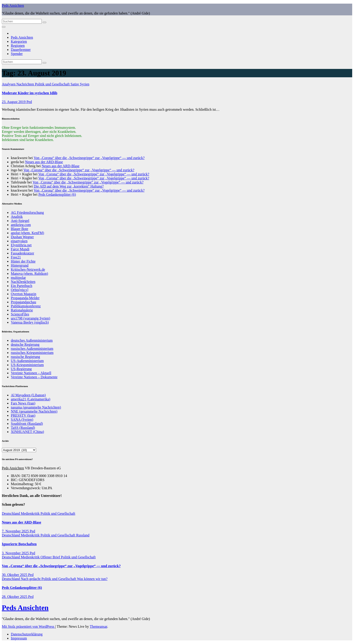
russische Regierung (25, 357)
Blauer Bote (20, 229)
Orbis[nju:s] (20, 290)
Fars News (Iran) (23, 403)
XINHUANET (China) (27, 432)
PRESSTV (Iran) (23, 415)
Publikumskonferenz (26, 306)
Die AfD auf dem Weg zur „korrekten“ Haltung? (69, 186)
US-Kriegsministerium (27, 365)
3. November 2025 (16, 553)
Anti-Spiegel (20, 221)
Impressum (19, 638)
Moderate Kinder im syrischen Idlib (30, 93)
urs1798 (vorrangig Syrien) (30, 318)
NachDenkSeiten (23, 282)
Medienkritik (31, 514)
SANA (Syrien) (22, 420)
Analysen (9, 84)
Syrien (85, 84)
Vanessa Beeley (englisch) (30, 322)
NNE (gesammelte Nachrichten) (34, 411)
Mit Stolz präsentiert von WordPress (28, 626)
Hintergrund (20, 265)
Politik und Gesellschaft (53, 84)
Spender (17, 54)
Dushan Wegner (22, 237)
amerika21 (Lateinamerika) (31, 399)
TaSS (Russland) (23, 428)
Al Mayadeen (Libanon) (28, 395)
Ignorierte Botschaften (19, 544)
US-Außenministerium (27, 361)
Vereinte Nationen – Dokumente (34, 377)
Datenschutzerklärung (27, 634)
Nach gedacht (31, 579)
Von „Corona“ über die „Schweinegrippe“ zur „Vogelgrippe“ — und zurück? (89, 158)
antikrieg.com (21, 225)
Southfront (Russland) (27, 424)
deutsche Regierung (25, 344)
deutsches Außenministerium (32, 340)
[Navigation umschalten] (4, 27)
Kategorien (19, 41)
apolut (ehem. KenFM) (27, 233)
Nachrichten (26, 84)
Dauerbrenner (21, 50)
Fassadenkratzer (22, 253)
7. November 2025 (16, 531)
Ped (29, 102)
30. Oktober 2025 (15, 575)
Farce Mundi (20, 249)
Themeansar (98, 626)
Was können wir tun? (92, 579)
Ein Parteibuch (22, 286)
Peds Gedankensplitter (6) (57, 194)
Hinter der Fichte (23, 261)
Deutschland (11, 514)
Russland (83, 535)
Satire (75, 84)
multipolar (18, 278)
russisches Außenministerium (32, 349)
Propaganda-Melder (25, 298)
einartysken (19, 241)
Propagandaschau (23, 302)
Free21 (16, 257)
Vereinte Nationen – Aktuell (31, 373)
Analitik (17, 217)
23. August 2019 (14, 102)
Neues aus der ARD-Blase (44, 162)
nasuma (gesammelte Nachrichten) (36, 407)
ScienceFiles (20, 314)
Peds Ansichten (13, 6)
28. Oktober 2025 (15, 597)
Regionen (18, 46)
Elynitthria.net (21, 245)
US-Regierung (21, 369)
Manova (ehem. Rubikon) (29, 274)
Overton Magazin (23, 294)
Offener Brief (51, 557)
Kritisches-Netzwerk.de (28, 269)
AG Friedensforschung (27, 213)
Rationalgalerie (22, 310)
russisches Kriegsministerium (32, 353)
